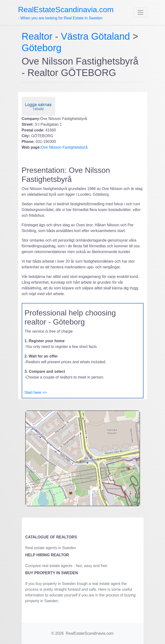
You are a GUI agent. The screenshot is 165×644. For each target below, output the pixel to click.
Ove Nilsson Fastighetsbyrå (64, 147)
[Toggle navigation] (140, 12)
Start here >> (36, 392)
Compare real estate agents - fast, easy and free (66, 566)
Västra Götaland (95, 36)
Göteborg (42, 48)
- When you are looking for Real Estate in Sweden (66, 13)
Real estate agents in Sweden (51, 548)
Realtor (38, 36)
